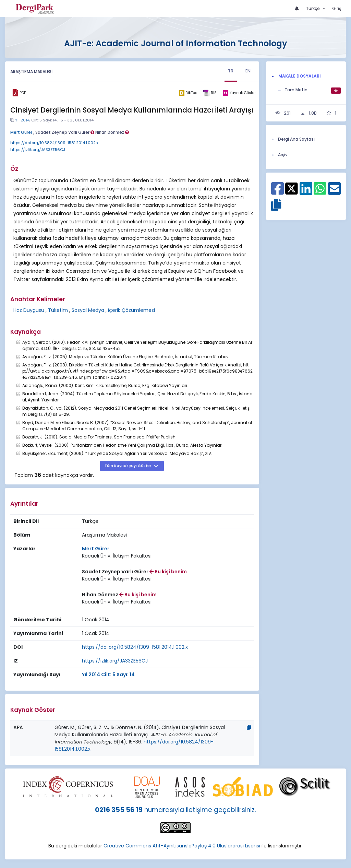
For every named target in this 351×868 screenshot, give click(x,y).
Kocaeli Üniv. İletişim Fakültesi (117, 556)
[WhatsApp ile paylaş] (320, 192)
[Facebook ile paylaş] (277, 192)
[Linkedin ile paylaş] (306, 192)
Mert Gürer (21, 132)
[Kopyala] (249, 727)
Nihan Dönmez (112, 132)
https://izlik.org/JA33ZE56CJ (38, 150)
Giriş (337, 8)
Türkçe (313, 8)
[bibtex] (188, 93)
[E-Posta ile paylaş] (334, 192)
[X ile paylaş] (292, 188)
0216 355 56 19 (119, 810)
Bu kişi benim (168, 572)
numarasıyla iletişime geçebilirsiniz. (200, 810)
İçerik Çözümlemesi (131, 310)
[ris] (210, 93)
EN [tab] (248, 71)
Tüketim (58, 310)
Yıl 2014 (22, 120)
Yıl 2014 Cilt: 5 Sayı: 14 (108, 675)
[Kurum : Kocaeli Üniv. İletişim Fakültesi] (117, 556)
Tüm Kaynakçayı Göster (128, 466)
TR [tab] (231, 71)
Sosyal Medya (88, 310)
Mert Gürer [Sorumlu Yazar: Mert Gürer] (96, 549)
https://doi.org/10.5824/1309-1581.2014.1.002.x (54, 143)
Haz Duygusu (29, 310)
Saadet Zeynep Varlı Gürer (65, 132)
